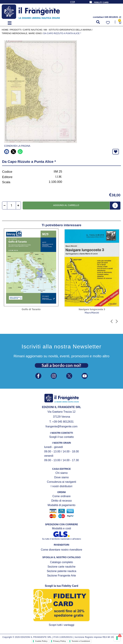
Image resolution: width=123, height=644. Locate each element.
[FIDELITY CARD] (91, 2)
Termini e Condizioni (81, 641)
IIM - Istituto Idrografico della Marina (68, 30)
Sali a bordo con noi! (61, 365)
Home (5, 30)
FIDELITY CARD (101, 2)
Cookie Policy (41, 641)
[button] (10, 23)
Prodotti (16, 30)
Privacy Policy (60, 641)
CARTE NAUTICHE (33, 30)
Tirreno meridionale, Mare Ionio (22, 33)
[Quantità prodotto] (11, 205)
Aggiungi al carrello (66, 205)
